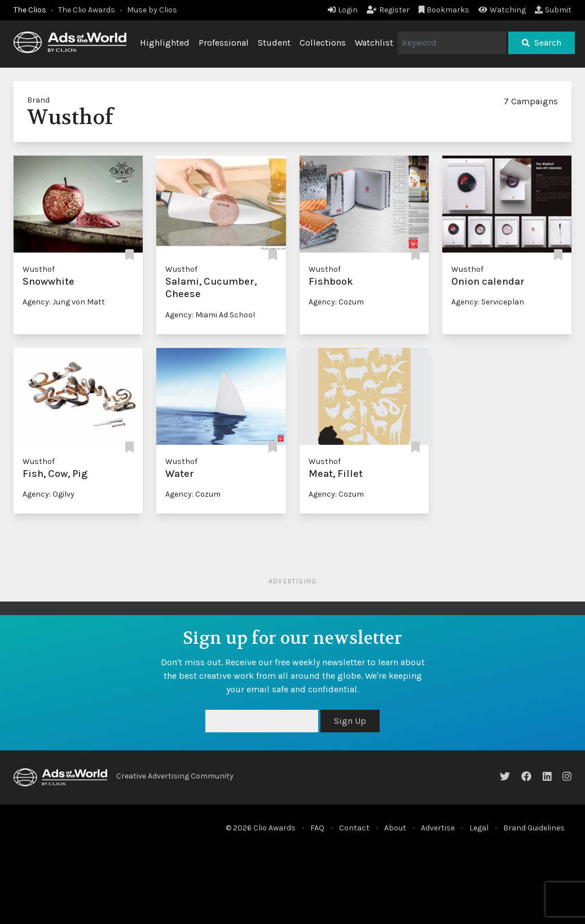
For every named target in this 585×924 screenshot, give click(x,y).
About (395, 828)
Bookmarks (444, 10)
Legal (479, 828)
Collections (323, 43)
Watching (502, 10)
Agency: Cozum (336, 302)
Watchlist (374, 43)
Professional (224, 43)
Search (542, 43)
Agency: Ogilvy (49, 494)
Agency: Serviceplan (488, 302)
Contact (354, 828)
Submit (553, 10)
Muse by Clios (152, 10)
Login (343, 10)
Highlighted (165, 43)
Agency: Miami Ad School (210, 315)
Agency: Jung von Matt (64, 302)
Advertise (438, 828)
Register (388, 10)
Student (274, 43)
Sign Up (350, 721)
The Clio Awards (87, 10)
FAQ (317, 828)
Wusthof (39, 269)
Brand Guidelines (534, 828)
